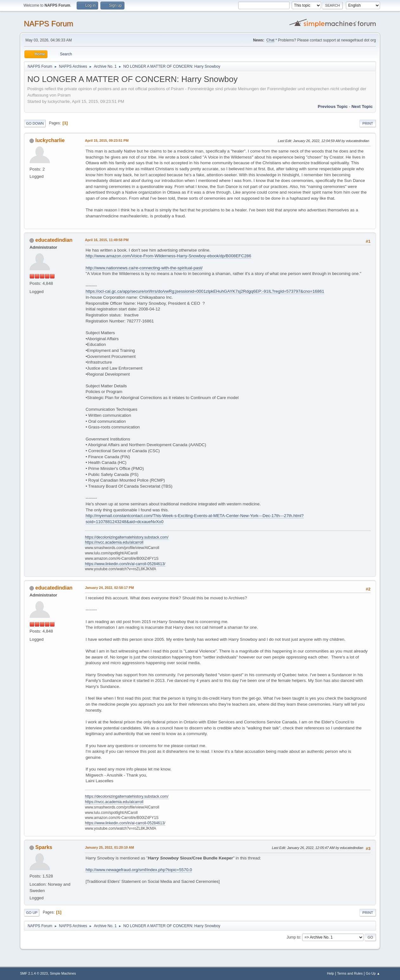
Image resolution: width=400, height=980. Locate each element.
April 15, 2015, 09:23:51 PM (107, 140)
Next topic (362, 106)
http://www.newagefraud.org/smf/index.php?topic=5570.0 (139, 870)
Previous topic (333, 106)
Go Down (35, 123)
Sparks (44, 847)
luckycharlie (50, 140)
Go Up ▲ (373, 973)
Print (368, 123)
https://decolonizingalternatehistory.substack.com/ (127, 537)
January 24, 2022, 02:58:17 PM (109, 588)
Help (330, 973)
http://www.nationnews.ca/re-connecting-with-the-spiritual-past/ (144, 268)
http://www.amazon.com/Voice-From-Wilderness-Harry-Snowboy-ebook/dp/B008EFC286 (168, 256)
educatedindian (54, 240)
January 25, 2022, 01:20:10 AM (109, 847)
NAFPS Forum (48, 24)
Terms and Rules (350, 973)
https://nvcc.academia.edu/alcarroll (114, 542)
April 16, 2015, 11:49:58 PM (107, 240)
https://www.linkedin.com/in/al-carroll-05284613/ (125, 564)
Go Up (32, 913)
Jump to (293, 937)
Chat (270, 40)
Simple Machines (63, 973)
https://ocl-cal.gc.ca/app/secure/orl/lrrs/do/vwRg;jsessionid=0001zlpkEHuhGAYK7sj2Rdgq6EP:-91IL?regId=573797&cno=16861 (205, 291)
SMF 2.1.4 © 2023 (34, 973)
